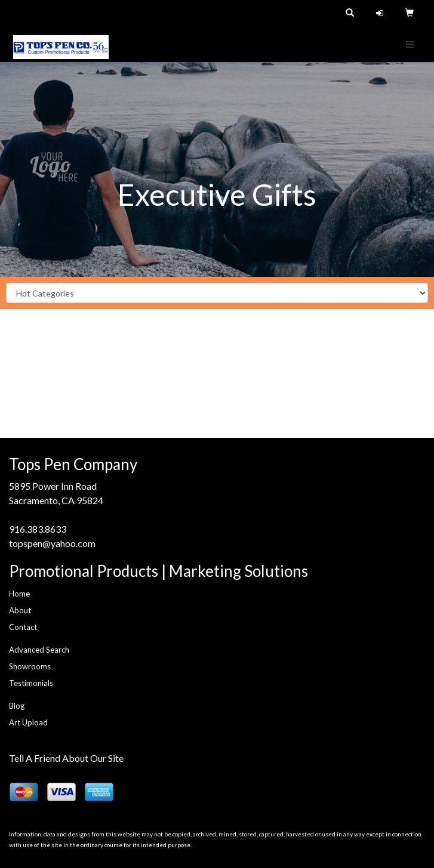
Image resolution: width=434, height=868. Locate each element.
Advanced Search (39, 650)
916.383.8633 (38, 529)
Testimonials (31, 683)
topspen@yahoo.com (52, 543)
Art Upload (28, 722)
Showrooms (30, 666)
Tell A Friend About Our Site (66, 758)
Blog (17, 706)
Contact (23, 627)
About (20, 610)
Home (19, 594)
